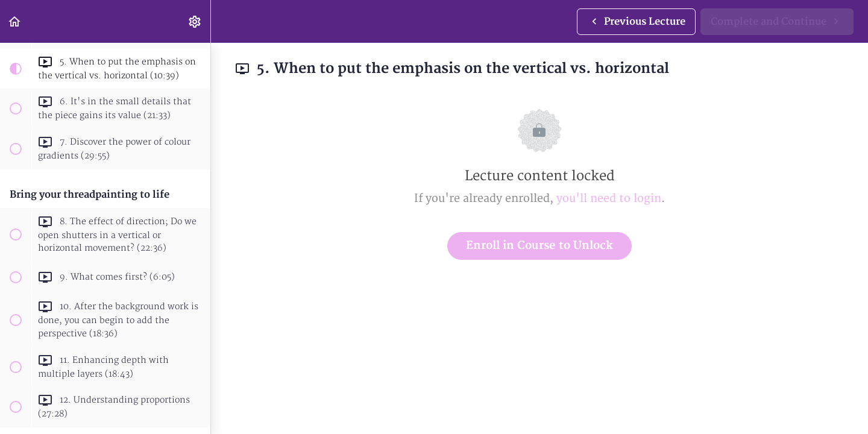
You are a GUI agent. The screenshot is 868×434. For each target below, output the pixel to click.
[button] (15, 21)
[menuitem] (195, 21)
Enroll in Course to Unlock (539, 246)
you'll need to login (609, 199)
